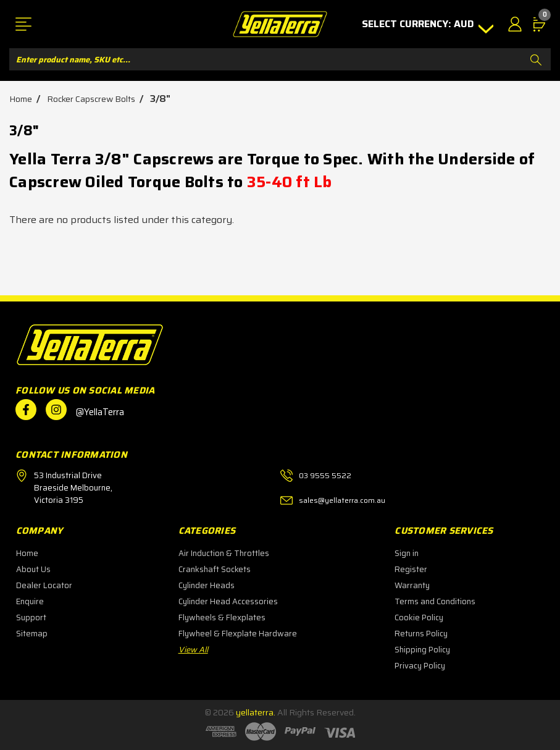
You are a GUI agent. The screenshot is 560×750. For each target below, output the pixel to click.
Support (31, 617)
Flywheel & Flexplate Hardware (238, 634)
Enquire (30, 601)
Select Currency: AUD (423, 24)
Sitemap (32, 634)
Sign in (407, 553)
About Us (33, 569)
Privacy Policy (420, 666)
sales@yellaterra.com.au (342, 500)
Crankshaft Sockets (215, 569)
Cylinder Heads (207, 585)
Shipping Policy (422, 650)
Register (411, 569)
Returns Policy (421, 634)
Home (27, 553)
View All (193, 650)
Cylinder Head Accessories (228, 601)
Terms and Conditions (435, 601)
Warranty (412, 585)
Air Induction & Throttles (224, 553)
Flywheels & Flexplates (222, 617)
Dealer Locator (44, 585)
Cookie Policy (419, 617)
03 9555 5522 (325, 475)
